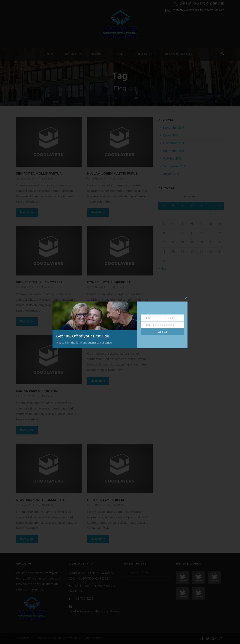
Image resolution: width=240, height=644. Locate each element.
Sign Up (162, 332)
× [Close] (186, 299)
